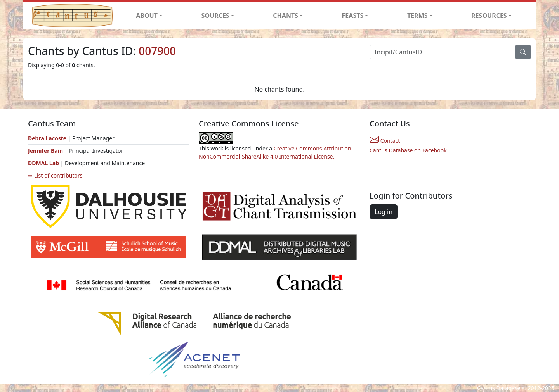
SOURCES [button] (215, 16)
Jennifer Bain (46, 151)
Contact (385, 141)
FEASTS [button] (353, 16)
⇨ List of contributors (55, 175)
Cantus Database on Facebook (408, 150)
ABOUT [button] (147, 16)
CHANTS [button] (286, 16)
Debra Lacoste (47, 138)
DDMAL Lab (43, 163)
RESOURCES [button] (489, 16)
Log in (384, 212)
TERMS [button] (418, 16)
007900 (157, 51)
